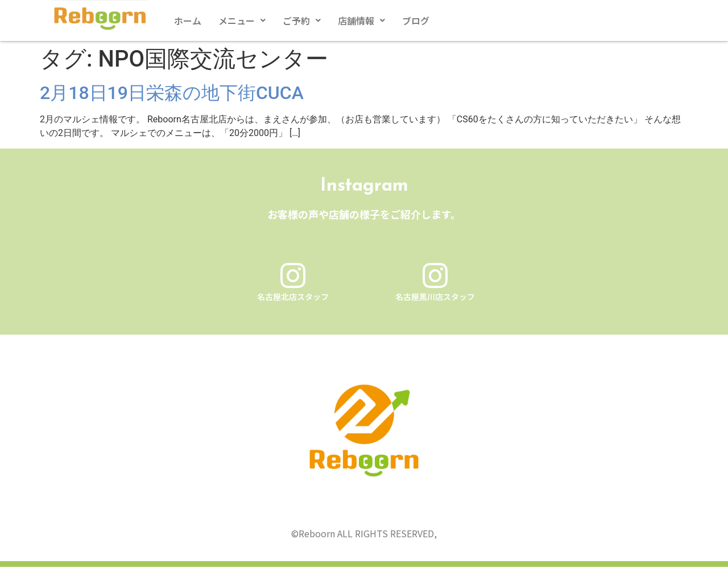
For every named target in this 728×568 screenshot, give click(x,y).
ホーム (188, 20)
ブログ (416, 20)
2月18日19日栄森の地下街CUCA (172, 93)
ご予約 (302, 20)
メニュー (242, 20)
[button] (242, 20)
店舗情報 (361, 20)
